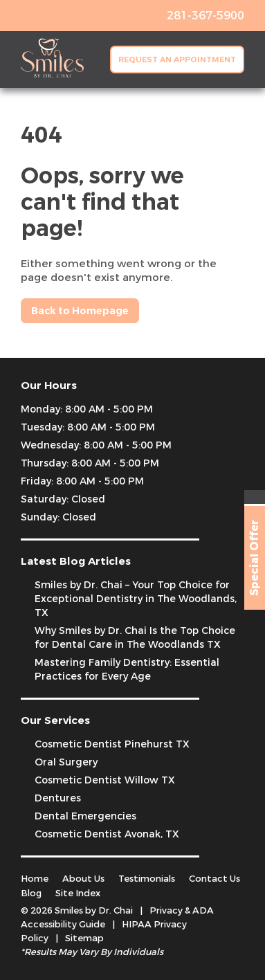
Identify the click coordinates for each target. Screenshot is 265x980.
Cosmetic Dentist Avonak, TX (107, 834)
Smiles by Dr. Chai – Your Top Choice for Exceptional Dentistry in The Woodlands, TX (136, 599)
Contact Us (214, 879)
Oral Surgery (66, 762)
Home (35, 879)
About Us (83, 879)
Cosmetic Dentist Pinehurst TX (112, 744)
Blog (31, 893)
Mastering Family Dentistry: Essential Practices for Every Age (127, 670)
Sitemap (84, 938)
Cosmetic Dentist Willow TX (105, 780)
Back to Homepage (80, 311)
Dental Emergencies (85, 816)
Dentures (58, 798)
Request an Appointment (177, 60)
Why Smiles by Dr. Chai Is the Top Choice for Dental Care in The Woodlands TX (135, 638)
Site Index (78, 893)
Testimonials (147, 879)
